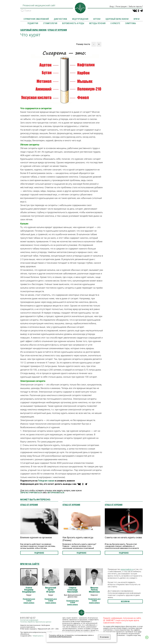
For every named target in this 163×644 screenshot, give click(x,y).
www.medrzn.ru (127, 569)
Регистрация (120, 7)
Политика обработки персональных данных (36, 622)
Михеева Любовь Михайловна (94, 590)
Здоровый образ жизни (117, 19)
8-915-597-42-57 (28, 618)
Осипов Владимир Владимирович (29, 590)
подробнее (39, 553)
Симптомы (130, 23)
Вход (110, 7)
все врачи (125, 602)
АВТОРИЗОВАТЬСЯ (56, 493)
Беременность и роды (73, 23)
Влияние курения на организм (36, 538)
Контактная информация (29, 620)
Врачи (137, 19)
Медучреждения (80, 19)
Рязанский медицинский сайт (38, 6)
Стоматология (50, 23)
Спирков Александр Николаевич (73, 590)
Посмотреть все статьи (29, 600)
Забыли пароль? (135, 7)
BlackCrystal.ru (38, 636)
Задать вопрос (29, 603)
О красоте (115, 23)
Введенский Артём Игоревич (51, 590)
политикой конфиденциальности (60, 637)
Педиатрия (33, 23)
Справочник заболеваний (36, 19)
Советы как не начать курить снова (123, 538)
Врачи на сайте (30, 564)
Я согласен (104, 637)
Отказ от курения (29, 505)
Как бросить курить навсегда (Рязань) (78, 539)
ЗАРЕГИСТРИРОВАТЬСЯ (31, 493)
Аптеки (97, 19)
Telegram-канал (46, 481)
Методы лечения (97, 23)
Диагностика (60, 19)
